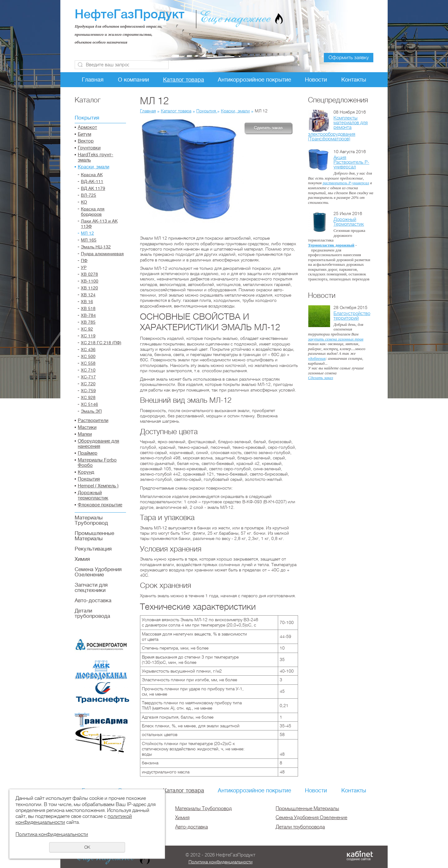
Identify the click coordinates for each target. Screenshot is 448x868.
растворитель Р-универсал (346, 183)
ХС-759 (88, 391)
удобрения (317, 358)
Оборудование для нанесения (98, 444)
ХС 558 (88, 363)
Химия (82, 559)
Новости (316, 80)
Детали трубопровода (92, 613)
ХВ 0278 (89, 274)
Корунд (86, 472)
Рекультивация (93, 549)
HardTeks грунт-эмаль (96, 157)
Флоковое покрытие (100, 505)
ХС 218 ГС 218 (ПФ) (101, 343)
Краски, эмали (93, 167)
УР (84, 267)
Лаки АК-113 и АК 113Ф (99, 224)
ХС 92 (87, 329)
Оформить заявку (349, 58)
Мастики (87, 427)
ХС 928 (88, 397)
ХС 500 (88, 356)
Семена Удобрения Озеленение (98, 572)
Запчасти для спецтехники (91, 588)
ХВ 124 (88, 295)
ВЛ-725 (89, 195)
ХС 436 (88, 350)
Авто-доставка (93, 601)
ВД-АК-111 (92, 181)
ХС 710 (88, 370)
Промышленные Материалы (94, 536)
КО (84, 202)
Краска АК (92, 175)
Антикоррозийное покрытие (254, 80)
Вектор (86, 141)
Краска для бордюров (93, 211)
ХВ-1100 (90, 281)
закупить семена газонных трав (336, 339)
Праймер (88, 453)
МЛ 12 (87, 233)
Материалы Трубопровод (91, 520)
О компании (133, 80)
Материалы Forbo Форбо (97, 463)
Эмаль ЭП (91, 411)
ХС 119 (88, 336)
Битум (84, 134)
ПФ (84, 260)
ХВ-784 (88, 315)
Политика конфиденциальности (221, 862)
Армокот (87, 127)
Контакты (354, 80)
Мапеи (85, 434)
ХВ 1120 (89, 288)
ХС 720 (88, 384)
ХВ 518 (88, 308)
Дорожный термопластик (93, 495)
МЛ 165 (89, 240)
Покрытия (87, 118)
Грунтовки (89, 148)
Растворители (93, 421)
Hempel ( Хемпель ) (98, 486)
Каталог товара (184, 80)
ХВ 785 (88, 322)
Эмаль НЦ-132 (96, 247)
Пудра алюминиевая (102, 254)
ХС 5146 (89, 404)
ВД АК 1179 (93, 188)
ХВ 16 (87, 302)
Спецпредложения (338, 100)
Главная (93, 80)
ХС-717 (88, 377)
